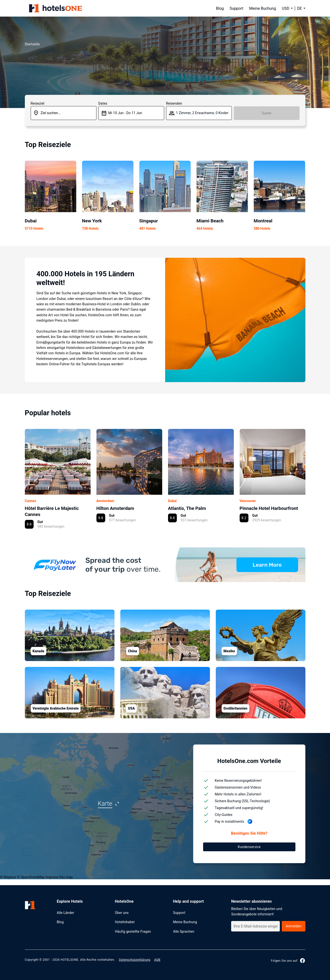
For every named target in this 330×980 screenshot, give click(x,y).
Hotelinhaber (125, 922)
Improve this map (59, 877)
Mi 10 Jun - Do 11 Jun (125, 113)
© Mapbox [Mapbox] (8, 877)
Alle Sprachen (184, 931)
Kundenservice (249, 847)
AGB (157, 960)
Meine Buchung (263, 8)
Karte (105, 804)
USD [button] (286, 8)
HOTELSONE (70, 960)
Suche (267, 113)
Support (236, 8)
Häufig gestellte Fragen (133, 931)
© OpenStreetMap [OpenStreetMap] (31, 877)
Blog (220, 8)
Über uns (122, 913)
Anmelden (293, 926)
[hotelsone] (56, 8)
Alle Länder (66, 913)
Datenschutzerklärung (135, 960)
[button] (301, 8)
